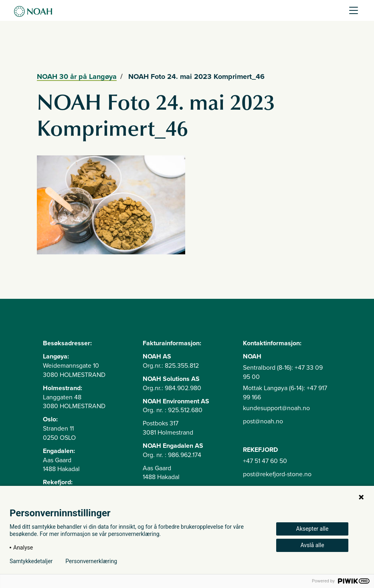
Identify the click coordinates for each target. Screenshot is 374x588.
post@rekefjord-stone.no (277, 474)
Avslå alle (312, 545)
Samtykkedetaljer (31, 561)
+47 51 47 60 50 (265, 461)
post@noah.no (263, 421)
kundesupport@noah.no (276, 408)
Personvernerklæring (91, 561)
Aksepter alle (312, 529)
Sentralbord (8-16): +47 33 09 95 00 (283, 372)
